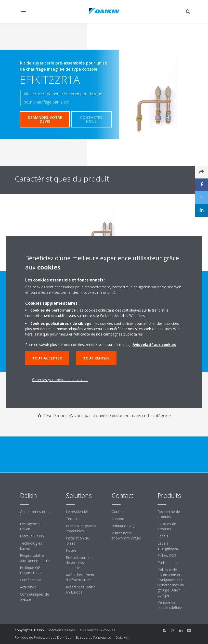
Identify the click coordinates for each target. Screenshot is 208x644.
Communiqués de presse (34, 597)
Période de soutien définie (170, 605)
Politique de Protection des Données (43, 637)
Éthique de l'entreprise (94, 637)
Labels (163, 536)
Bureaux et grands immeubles (81, 528)
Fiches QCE (167, 555)
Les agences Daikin (30, 526)
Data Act (122, 637)
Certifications (31, 580)
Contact (118, 512)
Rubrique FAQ (123, 526)
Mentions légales (62, 630)
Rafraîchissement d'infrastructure (80, 577)
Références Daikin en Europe (81, 590)
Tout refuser (96, 358)
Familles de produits (167, 526)
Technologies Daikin (31, 546)
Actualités (28, 587)
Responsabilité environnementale (35, 558)
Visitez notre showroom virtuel (126, 536)
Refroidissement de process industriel (79, 563)
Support (118, 519)
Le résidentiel (77, 512)
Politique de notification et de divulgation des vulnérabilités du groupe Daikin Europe (172, 582)
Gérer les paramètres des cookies (60, 380)
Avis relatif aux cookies (97, 630)
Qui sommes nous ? (35, 514)
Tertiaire (73, 519)
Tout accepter (47, 358)
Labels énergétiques (168, 546)
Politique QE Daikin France (31, 570)
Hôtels (71, 550)
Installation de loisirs (77, 541)
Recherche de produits (169, 514)
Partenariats (168, 563)
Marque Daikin (32, 536)
